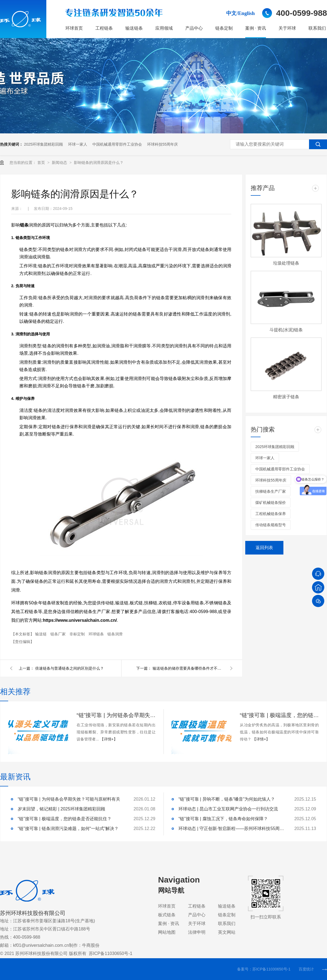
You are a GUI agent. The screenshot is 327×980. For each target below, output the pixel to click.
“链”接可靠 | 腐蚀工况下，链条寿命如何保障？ (223, 819)
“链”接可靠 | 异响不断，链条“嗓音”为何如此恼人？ (227, 799)
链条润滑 (115, 634)
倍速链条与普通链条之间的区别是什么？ (69, 668)
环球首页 (74, 28)
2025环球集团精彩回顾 (43, 144)
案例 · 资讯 (256, 28)
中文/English (240, 13)
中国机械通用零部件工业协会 (117, 144)
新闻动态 (60, 163)
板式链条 (167, 915)
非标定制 (78, 634)
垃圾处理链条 (286, 263)
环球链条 (97, 634)
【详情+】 (109, 739)
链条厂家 (59, 634)
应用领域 (164, 28)
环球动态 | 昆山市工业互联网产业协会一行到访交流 (228, 809)
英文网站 (227, 932)
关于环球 (287, 28)
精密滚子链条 (286, 397)
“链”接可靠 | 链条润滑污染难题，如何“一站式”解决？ (68, 829)
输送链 (41, 634)
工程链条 (104, 28)
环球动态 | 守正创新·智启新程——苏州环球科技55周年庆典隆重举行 (233, 829)
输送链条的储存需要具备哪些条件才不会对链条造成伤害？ (188, 668)
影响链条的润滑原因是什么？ (99, 163)
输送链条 (134, 28)
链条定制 (224, 28)
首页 (42, 163)
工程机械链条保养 (271, 514)
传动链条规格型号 (271, 525)
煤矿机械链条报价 (271, 503)
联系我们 (317, 28)
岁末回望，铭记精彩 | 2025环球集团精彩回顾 (61, 809)
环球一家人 (78, 144)
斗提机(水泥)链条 (286, 330)
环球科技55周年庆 (163, 144)
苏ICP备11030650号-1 (111, 953)
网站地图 (167, 932)
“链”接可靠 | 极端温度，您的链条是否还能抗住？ (279, 715)
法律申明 (197, 932)
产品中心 (194, 28)
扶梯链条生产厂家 (271, 491)
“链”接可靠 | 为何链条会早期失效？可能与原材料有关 (116, 715)
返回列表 (264, 548)
